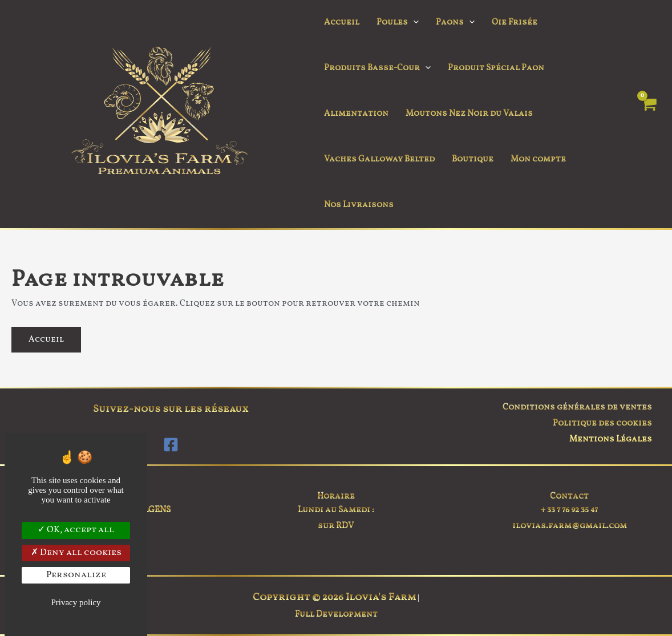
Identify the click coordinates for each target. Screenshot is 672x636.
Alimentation (356, 114)
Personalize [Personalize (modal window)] (76, 575)
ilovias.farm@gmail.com (570, 526)
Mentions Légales (611, 439)
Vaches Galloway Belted (379, 159)
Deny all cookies (76, 553)
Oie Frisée (515, 23)
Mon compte (538, 159)
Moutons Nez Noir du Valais (469, 114)
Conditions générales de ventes (577, 408)
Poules (398, 23)
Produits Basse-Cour (377, 68)
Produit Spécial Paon (496, 68)
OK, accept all (76, 530)
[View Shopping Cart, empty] (648, 114)
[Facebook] (171, 445)
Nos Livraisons (359, 205)
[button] (413, 23)
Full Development (336, 615)
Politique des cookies (602, 424)
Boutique (473, 159)
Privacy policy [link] (76, 602)
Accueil (342, 23)
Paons (455, 23)
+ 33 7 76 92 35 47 (569, 510)
